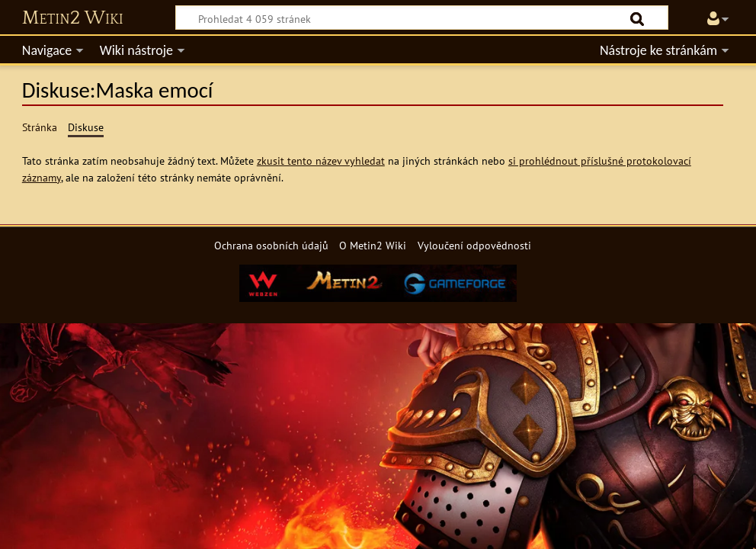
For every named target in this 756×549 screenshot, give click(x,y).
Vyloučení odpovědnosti (474, 245)
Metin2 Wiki (73, 18)
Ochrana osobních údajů (271, 245)
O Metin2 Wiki (373, 245)
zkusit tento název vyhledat (321, 161)
